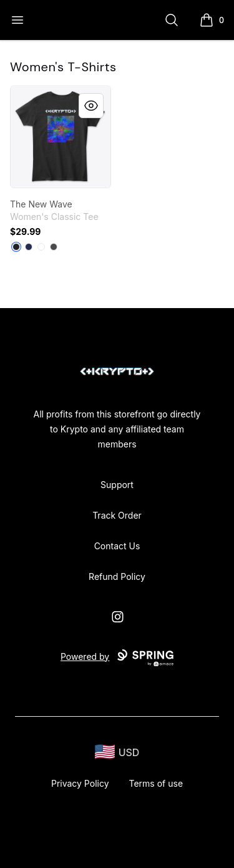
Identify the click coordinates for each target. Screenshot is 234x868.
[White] (41, 247)
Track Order (117, 515)
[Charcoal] (54, 247)
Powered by (117, 658)
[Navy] (29, 247)
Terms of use (156, 783)
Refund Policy (117, 576)
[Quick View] (91, 106)
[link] (61, 137)
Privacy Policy (80, 783)
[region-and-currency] (117, 752)
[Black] (16, 247)
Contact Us (117, 546)
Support (117, 485)
